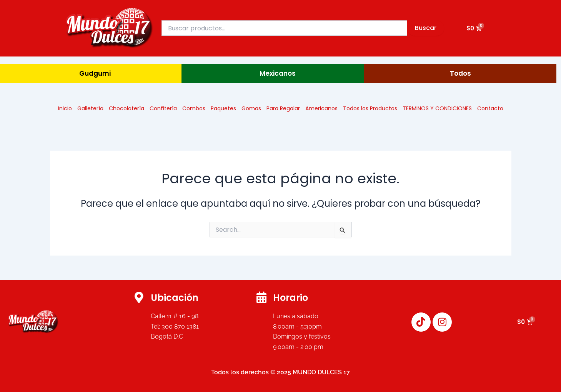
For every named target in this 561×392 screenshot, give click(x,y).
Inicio (65, 108)
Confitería (163, 108)
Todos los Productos (370, 108)
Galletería (90, 108)
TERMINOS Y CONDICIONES (437, 108)
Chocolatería (127, 108)
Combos (194, 108)
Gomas (251, 108)
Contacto (490, 108)
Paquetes (223, 108)
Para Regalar (283, 108)
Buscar (426, 28)
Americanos (321, 108)
